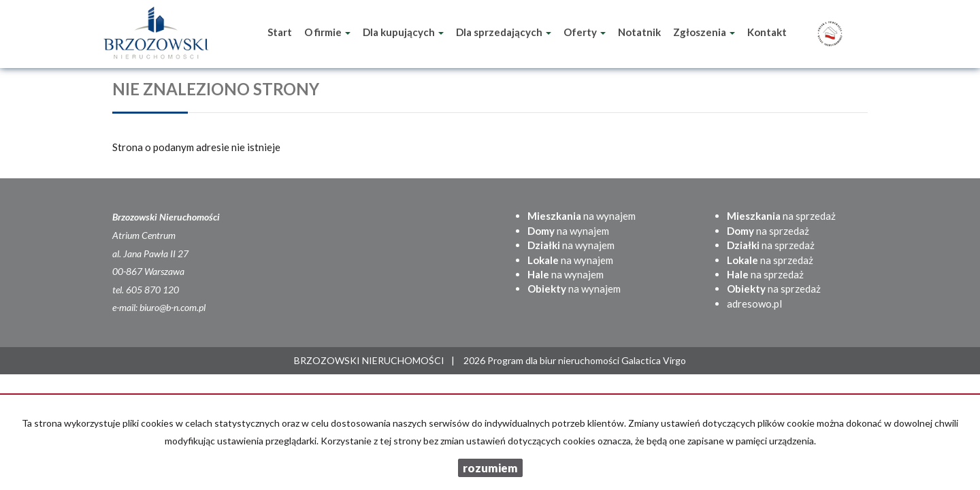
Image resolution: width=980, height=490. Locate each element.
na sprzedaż (781, 216)
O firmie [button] (327, 32)
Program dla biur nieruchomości (554, 360)
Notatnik (639, 32)
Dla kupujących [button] (403, 32)
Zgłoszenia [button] (704, 32)
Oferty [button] (585, 32)
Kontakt (767, 32)
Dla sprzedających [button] (504, 32)
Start (280, 32)
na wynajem (582, 216)
